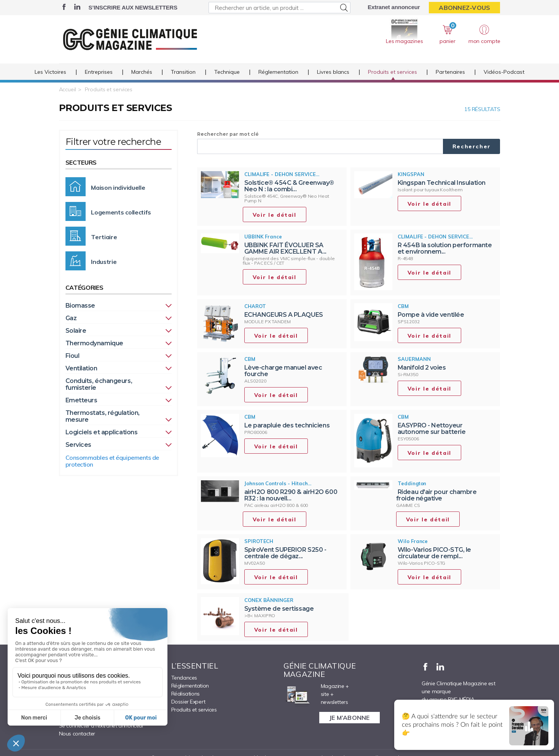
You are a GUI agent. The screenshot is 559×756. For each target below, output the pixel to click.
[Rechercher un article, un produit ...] (279, 8)
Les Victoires (50, 72)
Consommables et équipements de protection (112, 461)
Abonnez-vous (464, 8)
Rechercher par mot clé (228, 134)
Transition (183, 72)
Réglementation (278, 72)
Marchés (142, 72)
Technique (227, 72)
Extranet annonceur (394, 7)
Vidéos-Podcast (504, 72)
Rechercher (472, 146)
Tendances (184, 678)
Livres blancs (333, 72)
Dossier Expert (188, 702)
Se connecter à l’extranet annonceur (101, 726)
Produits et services (393, 72)
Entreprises (99, 72)
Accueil (68, 89)
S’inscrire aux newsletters (133, 7)
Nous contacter (77, 734)
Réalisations (186, 694)
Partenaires (450, 72)
